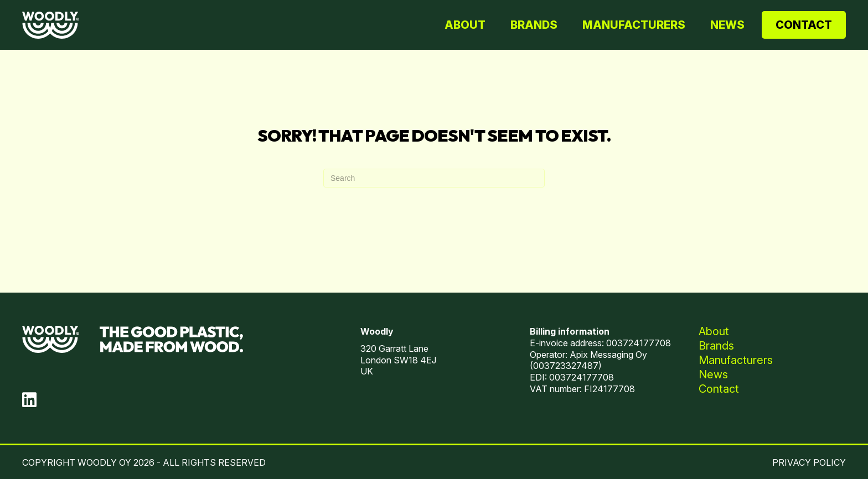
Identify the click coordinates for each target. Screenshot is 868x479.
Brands (534, 25)
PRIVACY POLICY (809, 462)
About (465, 25)
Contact (804, 25)
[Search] (434, 178)
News (727, 25)
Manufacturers (634, 25)
